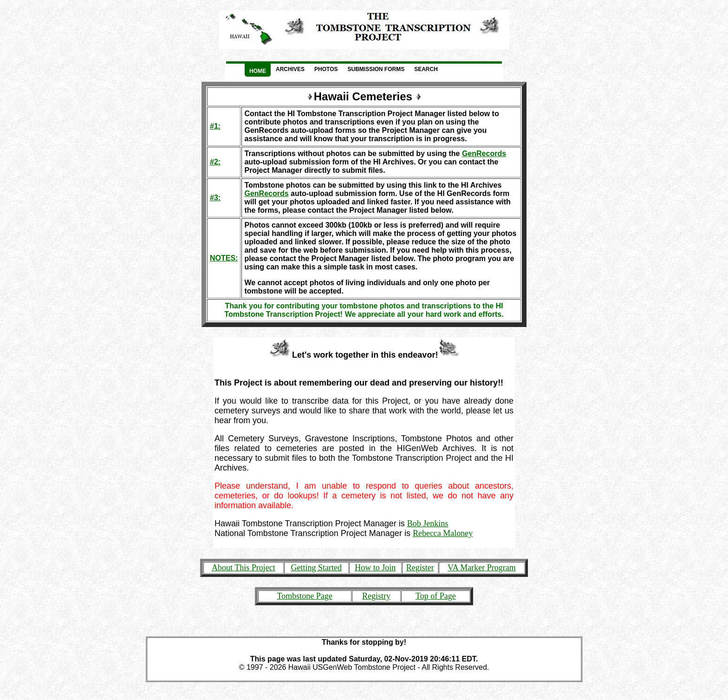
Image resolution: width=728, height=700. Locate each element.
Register (420, 568)
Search (426, 69)
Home (258, 71)
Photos (326, 69)
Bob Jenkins (428, 523)
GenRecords (484, 154)
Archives (290, 69)
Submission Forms (376, 69)
